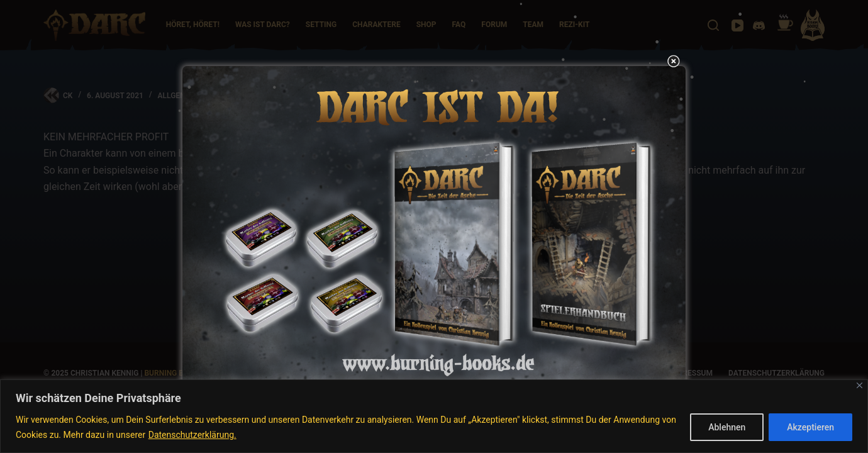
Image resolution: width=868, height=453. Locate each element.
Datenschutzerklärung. (192, 435)
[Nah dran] (860, 385)
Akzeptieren (810, 427)
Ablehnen (727, 427)
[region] (434, 416)
